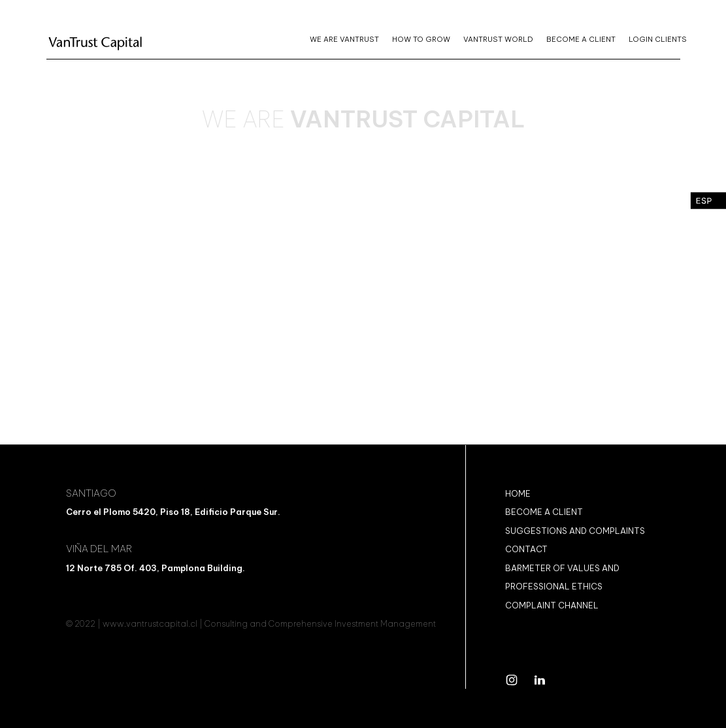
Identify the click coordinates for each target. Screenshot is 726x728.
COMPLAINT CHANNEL (552, 605)
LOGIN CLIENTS (658, 39)
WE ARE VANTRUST (344, 39)
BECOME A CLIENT (581, 39)
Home (518, 493)
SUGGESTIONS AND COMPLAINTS (575, 531)
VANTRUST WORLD (498, 39)
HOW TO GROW (421, 39)
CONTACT (526, 549)
